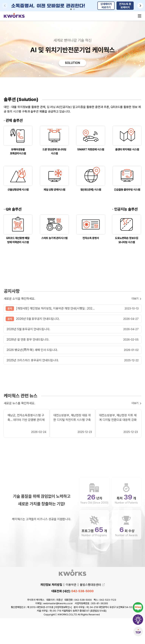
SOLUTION (72, 63)
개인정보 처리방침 (51, 611)
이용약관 (71, 611)
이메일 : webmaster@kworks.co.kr (54, 629)
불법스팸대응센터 (92, 611)
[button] (140, 6)
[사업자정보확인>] (63, 633)
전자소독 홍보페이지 (125, 6)
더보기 (134, 338)
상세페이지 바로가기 (106, 6)
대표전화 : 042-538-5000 (78, 625)
